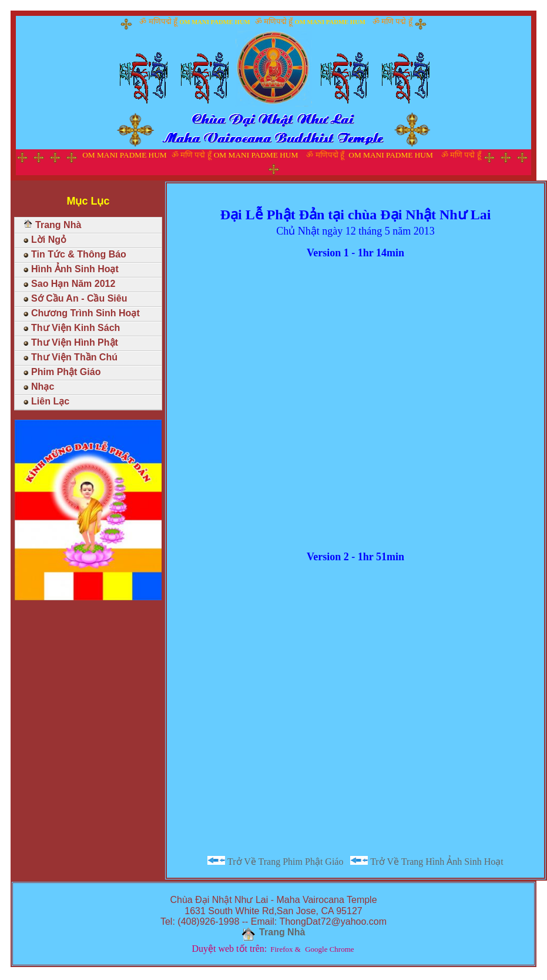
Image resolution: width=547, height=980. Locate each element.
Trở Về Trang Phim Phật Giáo (275, 861)
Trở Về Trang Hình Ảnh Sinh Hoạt (427, 861)
